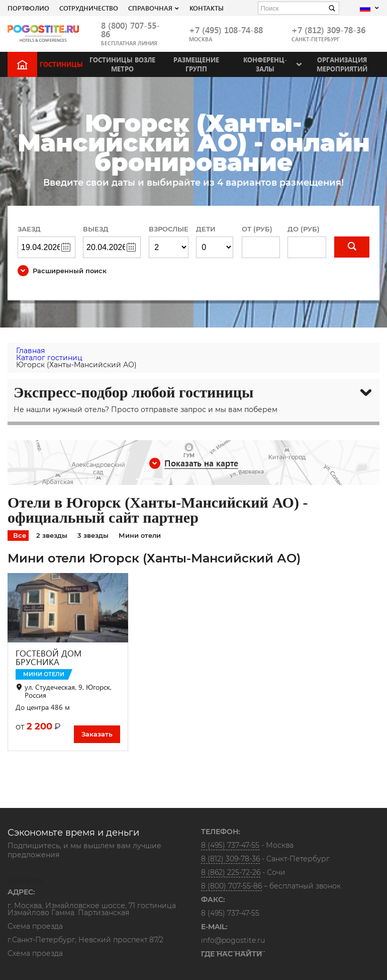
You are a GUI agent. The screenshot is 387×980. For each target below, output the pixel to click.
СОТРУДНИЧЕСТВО (89, 8)
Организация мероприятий (342, 64)
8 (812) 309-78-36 (230, 859)
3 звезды (93, 535)
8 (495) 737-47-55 (230, 845)
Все (20, 535)
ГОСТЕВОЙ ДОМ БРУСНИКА (49, 658)
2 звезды (52, 535)
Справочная (150, 8)
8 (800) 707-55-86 (130, 30)
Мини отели (140, 535)
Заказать (97, 734)
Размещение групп (196, 64)
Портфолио (28, 8)
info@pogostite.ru (233, 940)
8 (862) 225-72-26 (231, 872)
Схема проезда (35, 927)
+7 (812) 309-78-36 (328, 30)
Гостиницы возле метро (122, 64)
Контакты (207, 8)
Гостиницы (61, 64)
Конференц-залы (265, 64)
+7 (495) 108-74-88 (226, 30)
